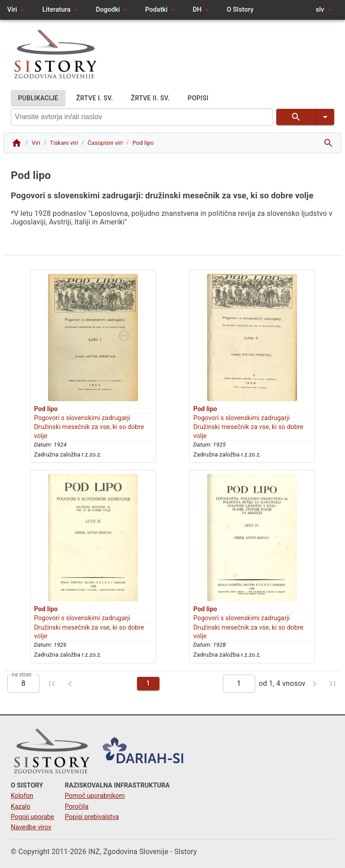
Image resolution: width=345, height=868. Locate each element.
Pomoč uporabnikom (95, 796)
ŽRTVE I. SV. (95, 98)
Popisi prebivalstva (92, 817)
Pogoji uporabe (32, 817)
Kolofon (22, 796)
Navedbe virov (31, 827)
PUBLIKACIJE (38, 98)
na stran (22, 674)
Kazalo (21, 807)
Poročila (77, 807)
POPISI (198, 98)
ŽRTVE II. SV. (150, 98)
